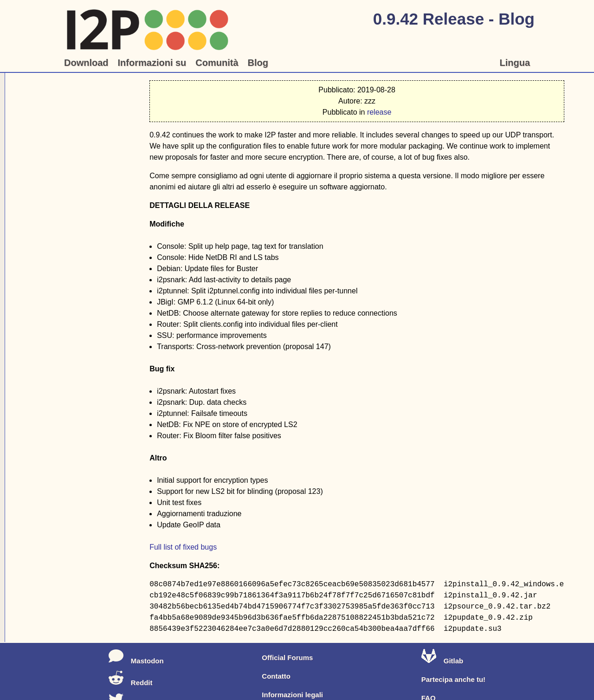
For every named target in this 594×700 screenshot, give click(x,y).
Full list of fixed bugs (183, 547)
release (379, 112)
